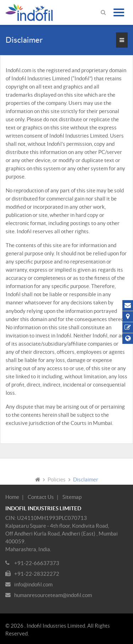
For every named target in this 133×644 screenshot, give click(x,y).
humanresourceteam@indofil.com (53, 595)
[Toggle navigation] (119, 12)
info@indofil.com (33, 584)
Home (12, 497)
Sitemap (72, 497)
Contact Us (41, 497)
